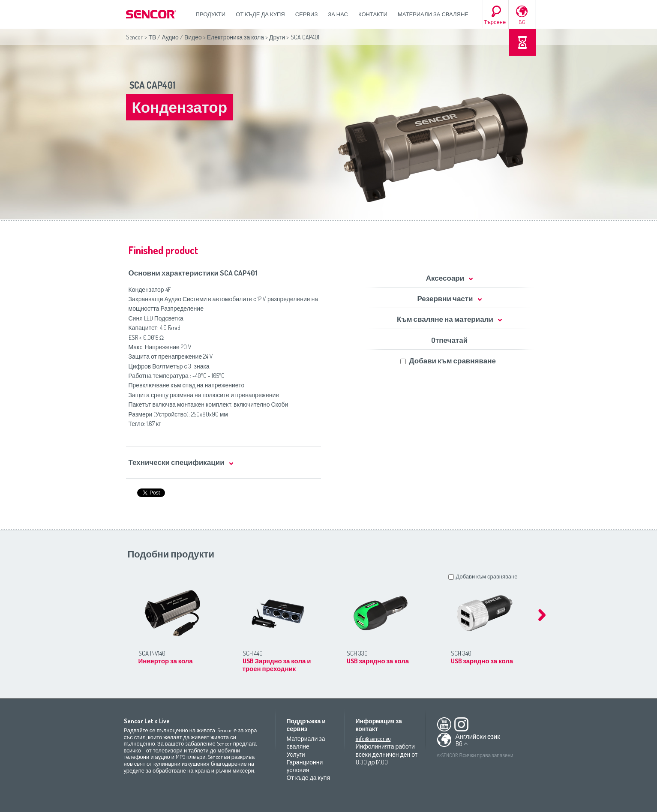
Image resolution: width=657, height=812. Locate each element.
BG (522, 22)
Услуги (296, 754)
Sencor (134, 37)
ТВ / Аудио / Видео (175, 37)
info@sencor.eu (373, 739)
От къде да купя (260, 14)
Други (277, 37)
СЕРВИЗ (307, 14)
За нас (338, 14)
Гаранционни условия (305, 766)
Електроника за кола (235, 37)
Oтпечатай (449, 340)
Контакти (373, 14)
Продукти (211, 14)
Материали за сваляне (433, 14)
